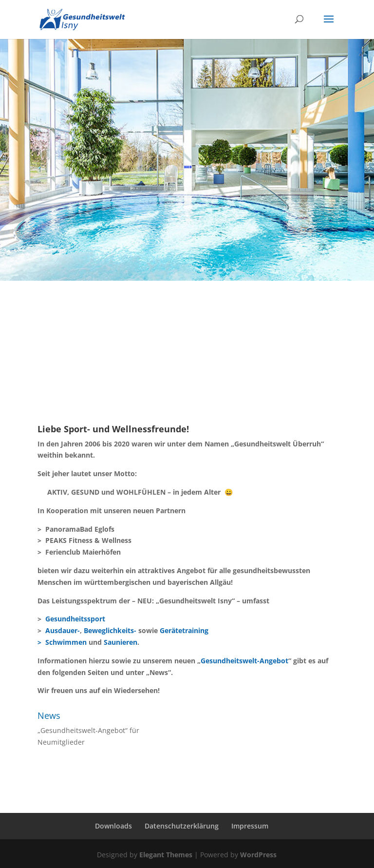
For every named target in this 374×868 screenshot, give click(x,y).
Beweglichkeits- (110, 630)
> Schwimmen (62, 642)
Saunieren (121, 642)
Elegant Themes (166, 855)
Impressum (250, 826)
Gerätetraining (184, 630)
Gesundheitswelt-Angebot (244, 661)
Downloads (113, 826)
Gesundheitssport (75, 619)
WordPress (258, 855)
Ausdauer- (63, 630)
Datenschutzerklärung (182, 826)
